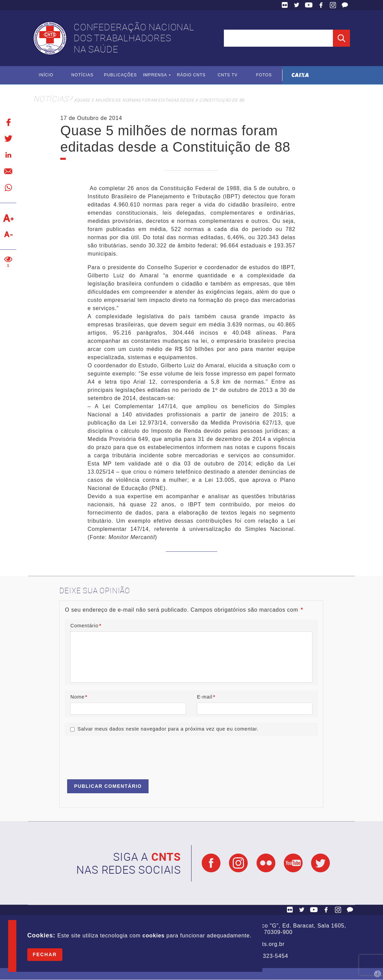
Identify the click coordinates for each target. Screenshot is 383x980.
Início (46, 75)
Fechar (45, 954)
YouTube (309, 5)
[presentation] (117, 754)
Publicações (120, 75)
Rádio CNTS (191, 75)
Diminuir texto (8, 234)
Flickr (285, 5)
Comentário (86, 626)
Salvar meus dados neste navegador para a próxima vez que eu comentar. (168, 729)
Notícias (82, 75)
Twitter (297, 5)
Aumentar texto (8, 218)
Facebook (321, 5)
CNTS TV (228, 75)
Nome (79, 697)
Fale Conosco (345, 5)
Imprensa (155, 75)
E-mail (206, 697)
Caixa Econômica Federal (300, 75)
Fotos (264, 75)
